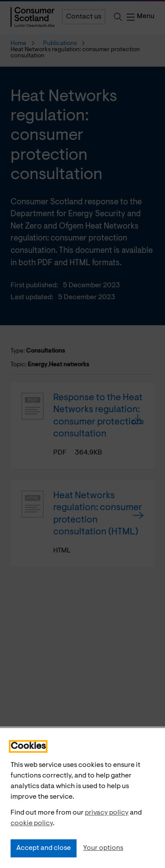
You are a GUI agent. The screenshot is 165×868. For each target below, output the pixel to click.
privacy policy (107, 813)
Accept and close (44, 848)
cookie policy (32, 823)
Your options (103, 848)
